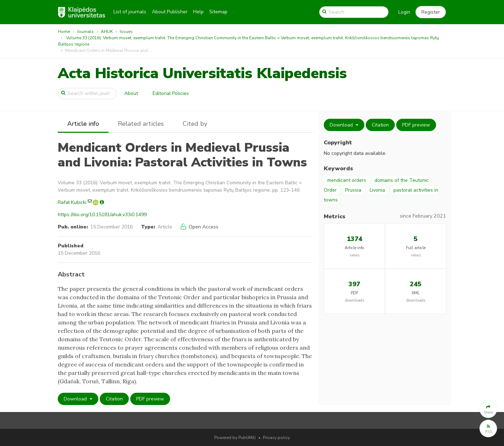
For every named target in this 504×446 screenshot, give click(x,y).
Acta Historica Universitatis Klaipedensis (202, 73)
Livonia (377, 190)
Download (76, 399)
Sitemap (218, 12)
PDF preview (150, 399)
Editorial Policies (171, 93)
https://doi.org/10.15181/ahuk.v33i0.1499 (102, 215)
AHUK (107, 32)
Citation (114, 399)
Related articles (141, 124)
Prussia (353, 190)
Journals (85, 32)
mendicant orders (347, 180)
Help (198, 12)
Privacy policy (276, 438)
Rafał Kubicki (72, 202)
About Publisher (170, 12)
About (131, 93)
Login (404, 12)
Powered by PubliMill (235, 438)
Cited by (195, 124)
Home (64, 32)
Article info (83, 124)
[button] (431, 12)
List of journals (130, 12)
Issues (126, 32)
